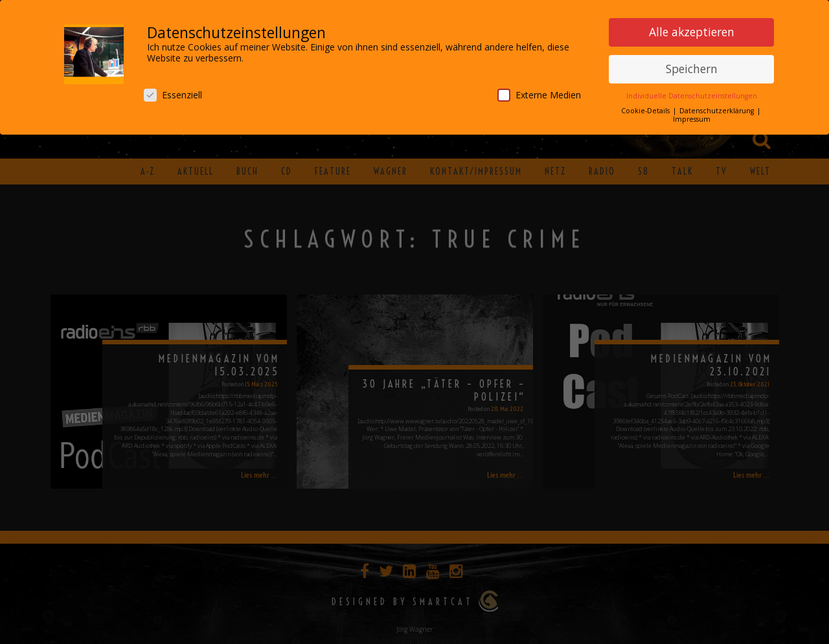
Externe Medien (539, 94)
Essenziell (173, 94)
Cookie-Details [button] (646, 110)
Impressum (692, 118)
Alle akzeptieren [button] (692, 31)
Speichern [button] (692, 68)
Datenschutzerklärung (718, 110)
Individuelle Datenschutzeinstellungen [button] (692, 95)
